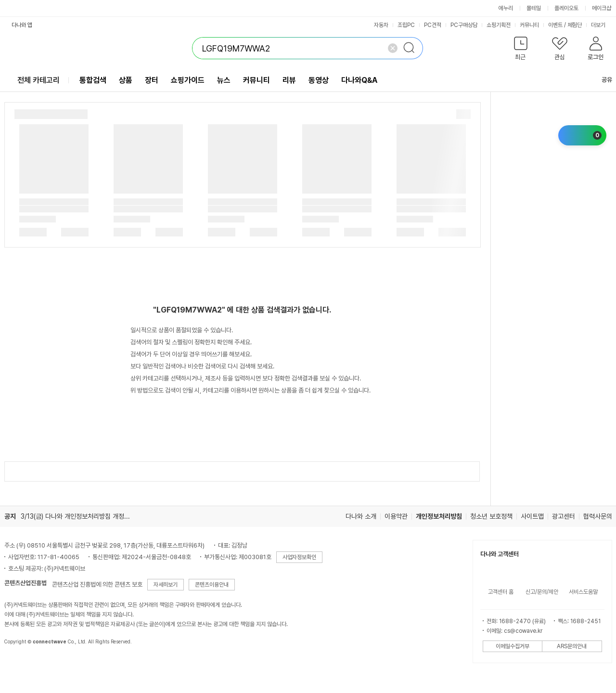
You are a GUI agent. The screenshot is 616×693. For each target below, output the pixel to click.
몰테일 (534, 8)
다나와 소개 (361, 516)
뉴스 (224, 80)
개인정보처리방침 (439, 516)
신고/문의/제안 (542, 592)
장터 (152, 80)
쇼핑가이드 (188, 80)
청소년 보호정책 (491, 516)
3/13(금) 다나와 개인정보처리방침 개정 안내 (79, 516)
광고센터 (564, 516)
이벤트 (555, 25)
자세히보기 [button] (166, 585)
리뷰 (289, 80)
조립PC (406, 25)
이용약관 (396, 516)
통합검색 (93, 80)
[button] (521, 50)
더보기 (602, 25)
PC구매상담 (464, 25)
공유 (601, 80)
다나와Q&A (359, 80)
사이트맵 (532, 516)
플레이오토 (566, 8)
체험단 (575, 25)
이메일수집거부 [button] (513, 646)
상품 (126, 80)
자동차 (381, 25)
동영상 (319, 80)
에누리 (506, 8)
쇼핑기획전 (499, 25)
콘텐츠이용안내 (212, 585)
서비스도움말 (583, 592)
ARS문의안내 (572, 646)
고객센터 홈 (501, 592)
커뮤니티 (529, 25)
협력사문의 (598, 516)
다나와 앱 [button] (22, 25)
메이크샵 (602, 8)
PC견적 (433, 25)
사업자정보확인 (299, 557)
